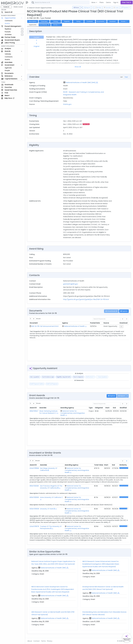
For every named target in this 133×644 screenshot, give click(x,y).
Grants (7, 23)
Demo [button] (108, 2)
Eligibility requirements (64, 377)
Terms (43, 641)
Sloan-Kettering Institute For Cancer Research (48, 412)
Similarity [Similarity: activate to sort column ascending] (123, 465)
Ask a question (35, 377)
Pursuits (8, 32)
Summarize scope (48, 377)
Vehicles (8, 54)
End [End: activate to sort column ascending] (114, 408)
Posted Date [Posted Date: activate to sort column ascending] (95, 323)
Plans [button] (102, 2)
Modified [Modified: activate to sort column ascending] (123, 408)
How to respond (78, 377)
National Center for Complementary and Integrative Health (73, 413)
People (7, 70)
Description (33, 21)
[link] (127, 461)
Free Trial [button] (127, 2)
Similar (57, 25)
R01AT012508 (34, 497)
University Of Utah (47, 509)
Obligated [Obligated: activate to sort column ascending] (99, 408)
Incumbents (45, 25)
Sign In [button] (116, 2)
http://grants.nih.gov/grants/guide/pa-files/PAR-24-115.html (86, 299)
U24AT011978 (34, 526)
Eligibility (67, 21)
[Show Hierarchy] (97, 82)
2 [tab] (36, 43)
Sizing (78, 21)
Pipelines (8, 29)
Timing (56, 21)
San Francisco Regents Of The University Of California (51, 487)
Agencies (8, 68)
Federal (6, 7)
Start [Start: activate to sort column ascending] (107, 408)
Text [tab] (126, 77)
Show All (78, 67)
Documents (101, 21)
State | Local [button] (18, 7)
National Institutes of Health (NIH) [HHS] (81, 82)
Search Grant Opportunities (39, 8)
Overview (44, 21)
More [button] (94, 2)
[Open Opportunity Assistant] (127, 638)
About (30, 641)
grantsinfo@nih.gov (71, 284)
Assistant (113, 21)
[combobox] (62, 2)
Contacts (90, 21)
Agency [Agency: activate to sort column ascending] (65, 323)
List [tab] (122, 77)
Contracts (9, 21)
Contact (37, 641)
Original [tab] (36, 46)
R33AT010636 (34, 509)
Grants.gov (67, 104)
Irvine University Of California (51, 497)
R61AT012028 (34, 486)
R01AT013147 (34, 411)
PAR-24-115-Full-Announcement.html (45, 326)
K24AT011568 (34, 468)
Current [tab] (36, 37)
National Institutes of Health (74, 326)
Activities (8, 35)
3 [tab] (36, 40)
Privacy (50, 641)
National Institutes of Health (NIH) (53, 568)
